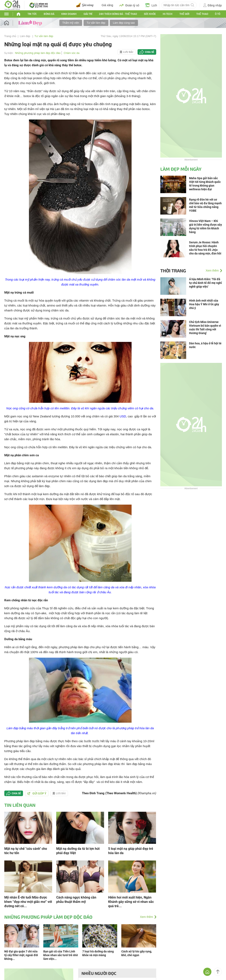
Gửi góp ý (37, 793)
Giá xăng (107, 5)
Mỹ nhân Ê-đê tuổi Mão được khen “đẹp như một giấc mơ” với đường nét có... (28, 902)
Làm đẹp (25, 36)
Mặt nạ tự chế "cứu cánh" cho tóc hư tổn (26, 851)
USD (123, 416)
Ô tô (218, 14)
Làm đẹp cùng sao (124, 23)
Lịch (151, 5)
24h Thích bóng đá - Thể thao (118, 14)
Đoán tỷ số (129, 5)
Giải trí (88, 14)
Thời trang (173, 271)
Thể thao (202, 14)
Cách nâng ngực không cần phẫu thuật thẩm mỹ (76, 900)
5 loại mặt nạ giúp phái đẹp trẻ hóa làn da (131, 851)
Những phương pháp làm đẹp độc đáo (38, 53)
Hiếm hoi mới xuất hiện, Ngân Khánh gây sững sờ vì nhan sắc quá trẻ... (131, 902)
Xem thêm (147, 917)
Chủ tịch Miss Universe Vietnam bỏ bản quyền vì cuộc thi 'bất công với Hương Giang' (205, 327)
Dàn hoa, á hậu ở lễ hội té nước (205, 345)
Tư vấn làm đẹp (96, 23)
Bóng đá (49, 14)
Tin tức (32, 14)
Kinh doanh (69, 14)
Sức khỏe (150, 14)
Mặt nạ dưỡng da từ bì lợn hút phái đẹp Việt (78, 851)
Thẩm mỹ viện (71, 23)
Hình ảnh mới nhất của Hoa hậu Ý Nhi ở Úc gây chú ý (204, 304)
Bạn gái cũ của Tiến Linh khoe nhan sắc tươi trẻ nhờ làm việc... (61, 955)
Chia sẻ (150, 52)
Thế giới (184, 14)
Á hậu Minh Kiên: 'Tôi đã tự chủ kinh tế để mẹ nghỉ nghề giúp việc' (205, 283)
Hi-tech (168, 14)
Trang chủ (10, 36)
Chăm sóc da (72, 53)
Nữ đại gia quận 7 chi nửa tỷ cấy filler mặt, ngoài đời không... (21, 955)
